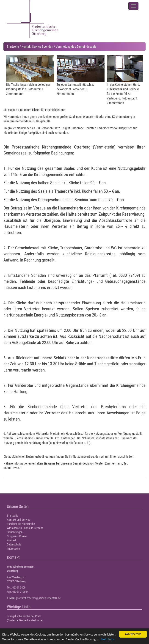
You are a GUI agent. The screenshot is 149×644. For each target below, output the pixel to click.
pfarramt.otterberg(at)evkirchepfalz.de (38, 598)
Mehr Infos (108, 639)
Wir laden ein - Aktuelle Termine (25, 528)
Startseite (13, 47)
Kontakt (11, 540)
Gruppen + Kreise (17, 536)
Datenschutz (14, 544)
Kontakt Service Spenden (37, 47)
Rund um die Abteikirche (21, 524)
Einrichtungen (15, 532)
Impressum (13, 549)
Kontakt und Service (19, 520)
